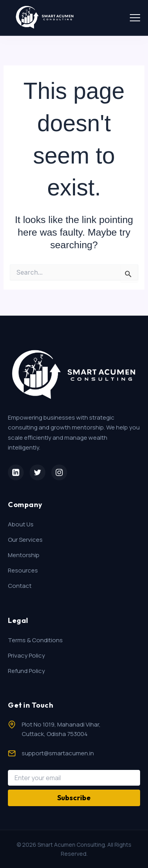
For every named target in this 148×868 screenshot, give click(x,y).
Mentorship (24, 555)
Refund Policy (26, 671)
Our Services (25, 540)
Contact (20, 586)
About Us (21, 524)
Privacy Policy (26, 655)
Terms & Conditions (35, 640)
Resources (23, 570)
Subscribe (74, 798)
